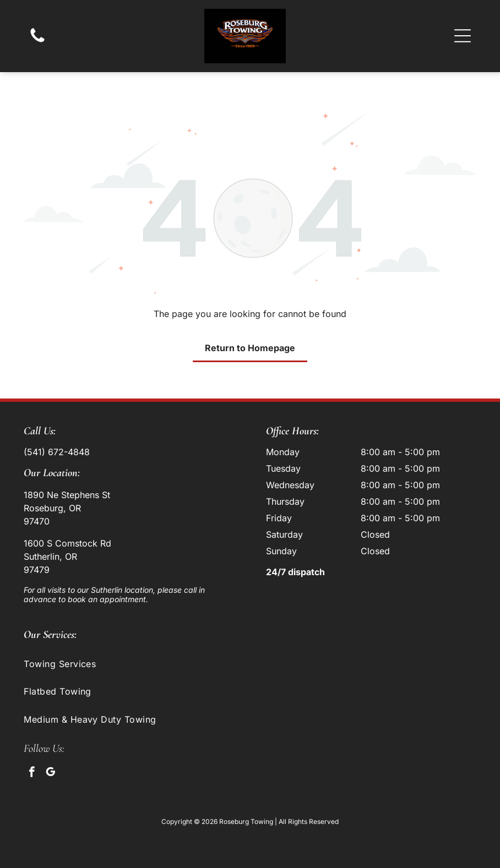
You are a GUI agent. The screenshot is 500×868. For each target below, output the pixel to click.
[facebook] (32, 773)
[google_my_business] (50, 773)
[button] (463, 36)
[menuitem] (250, 664)
